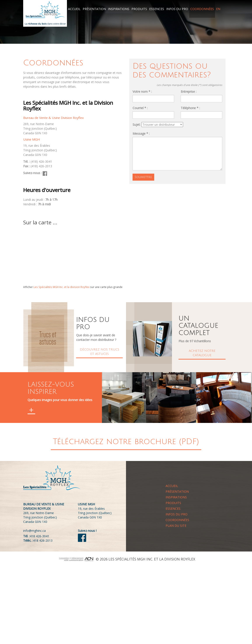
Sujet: (136, 124)
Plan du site (176, 526)
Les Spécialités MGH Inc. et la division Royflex (61, 287)
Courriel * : (140, 108)
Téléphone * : (190, 108)
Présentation (94, 9)
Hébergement (77, 558)
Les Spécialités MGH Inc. (131, 559)
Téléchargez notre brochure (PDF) (126, 442)
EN (218, 9)
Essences (157, 9)
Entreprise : (189, 92)
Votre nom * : (142, 92)
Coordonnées (202, 9)
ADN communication (74, 560)
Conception (64, 558)
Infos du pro (177, 9)
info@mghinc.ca (34, 531)
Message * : (141, 133)
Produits (139, 9)
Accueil (74, 9)
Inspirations (119, 9)
